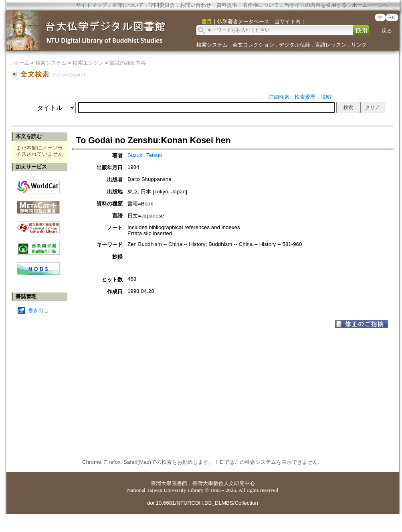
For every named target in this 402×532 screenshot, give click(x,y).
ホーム (21, 63)
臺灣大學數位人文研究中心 (224, 483)
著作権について (261, 5)
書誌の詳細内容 (128, 63)
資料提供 (227, 5)
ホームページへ (370, 5)
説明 (326, 97)
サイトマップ (91, 5)
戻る (387, 31)
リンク (359, 45)
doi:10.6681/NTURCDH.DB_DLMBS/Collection (203, 503)
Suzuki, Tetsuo (145, 155)
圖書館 (179, 483)
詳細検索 (279, 97)
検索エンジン (88, 63)
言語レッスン (331, 45)
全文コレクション (253, 45)
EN (392, 17)
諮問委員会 (162, 5)
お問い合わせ (196, 5)
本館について (128, 5)
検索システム (212, 45)
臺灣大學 (161, 483)
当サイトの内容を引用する (315, 5)
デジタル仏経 (295, 45)
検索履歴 (305, 97)
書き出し (38, 310)
